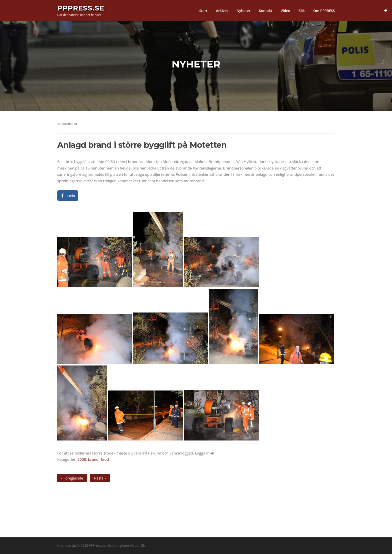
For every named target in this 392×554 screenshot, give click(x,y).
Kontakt (265, 11)
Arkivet (222, 11)
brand (93, 459)
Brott (105, 459)
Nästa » (100, 478)
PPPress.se (81, 8)
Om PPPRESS (324, 11)
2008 (82, 459)
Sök (302, 11)
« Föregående (72, 478)
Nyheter (243, 11)
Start (203, 11)
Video (285, 11)
